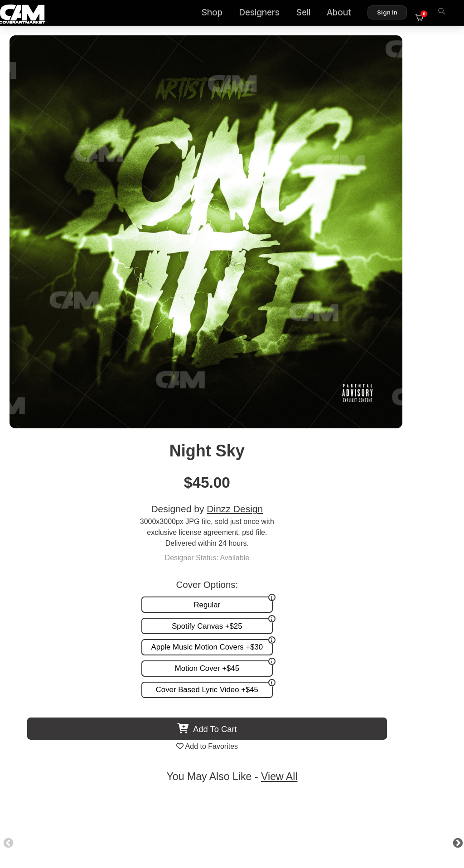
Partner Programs (301, 707)
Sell (309, 14)
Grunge (85, 478)
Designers (265, 14)
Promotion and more (167, 698)
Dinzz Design (377, 114)
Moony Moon (281, 478)
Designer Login (200, 822)
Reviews (316, 688)
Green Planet (379, 478)
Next (434, 433)
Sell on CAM (310, 698)
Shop (217, 14)
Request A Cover (161, 688)
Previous (30, 433)
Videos (145, 707)
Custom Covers (159, 679)
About (344, 14)
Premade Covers (161, 669)
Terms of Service (261, 822)
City (183, 478)
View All (284, 368)
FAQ (323, 679)
